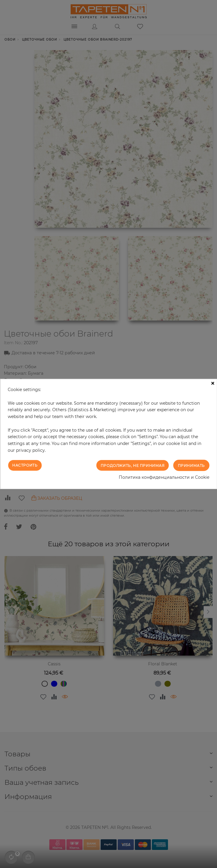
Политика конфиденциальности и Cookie (164, 477)
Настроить (25, 465)
